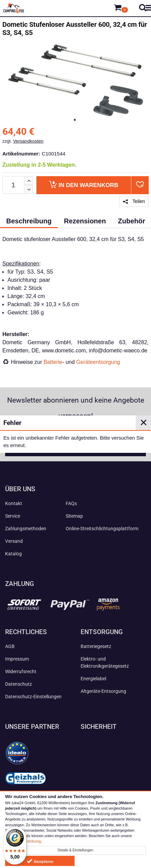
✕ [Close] (144, 423)
